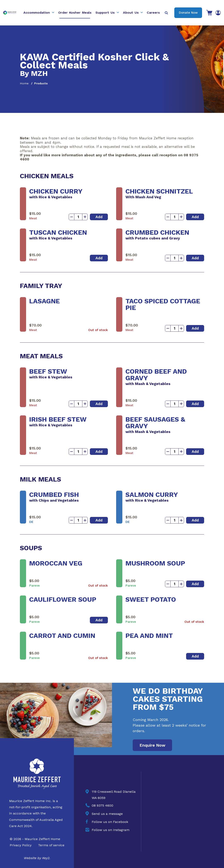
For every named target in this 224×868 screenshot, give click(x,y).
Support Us (105, 13)
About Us (131, 13)
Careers (153, 13)
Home (24, 83)
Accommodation (37, 13)
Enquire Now (152, 745)
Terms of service (51, 845)
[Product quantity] (78, 217)
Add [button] (99, 217)
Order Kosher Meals (75, 13)
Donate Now (188, 13)
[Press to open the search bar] (167, 13)
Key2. (46, 858)
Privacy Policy (21, 845)
